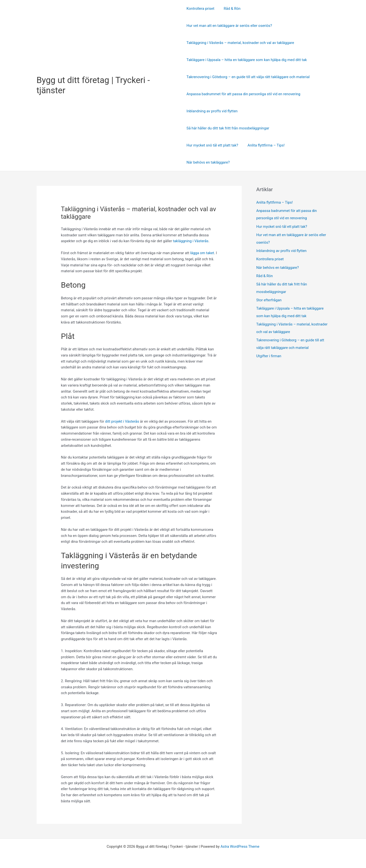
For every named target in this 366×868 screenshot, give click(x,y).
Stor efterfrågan (269, 298)
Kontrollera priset (200, 9)
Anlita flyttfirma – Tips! (264, 145)
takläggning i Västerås (191, 241)
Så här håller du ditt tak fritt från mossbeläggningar (228, 128)
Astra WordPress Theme (240, 847)
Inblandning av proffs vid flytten (212, 111)
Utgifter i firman (269, 353)
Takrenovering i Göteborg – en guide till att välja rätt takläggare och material (248, 77)
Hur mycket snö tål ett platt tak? (212, 145)
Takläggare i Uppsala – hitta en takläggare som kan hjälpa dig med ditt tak (247, 60)
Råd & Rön (230, 9)
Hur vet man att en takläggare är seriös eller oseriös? (229, 26)
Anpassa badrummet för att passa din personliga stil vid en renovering (243, 94)
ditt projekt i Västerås (122, 421)
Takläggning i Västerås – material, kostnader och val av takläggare (240, 43)
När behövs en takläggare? (208, 162)
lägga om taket (202, 253)
